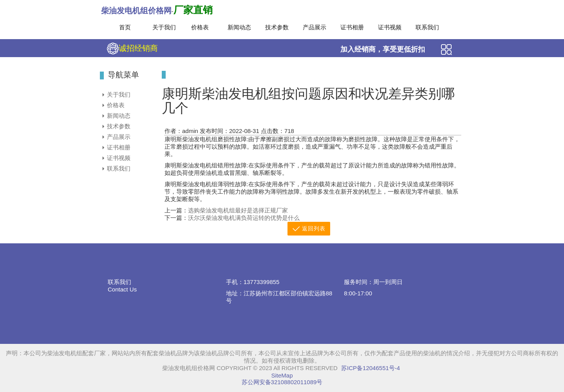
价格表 (200, 27)
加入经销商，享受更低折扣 (383, 49)
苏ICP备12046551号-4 (371, 368)
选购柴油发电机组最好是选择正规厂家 (238, 210)
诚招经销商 (132, 49)
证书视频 (390, 27)
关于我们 (164, 27)
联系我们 (427, 27)
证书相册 (352, 27)
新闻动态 (239, 27)
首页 (125, 27)
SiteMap (282, 375)
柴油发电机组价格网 (136, 11)
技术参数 (277, 27)
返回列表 (309, 229)
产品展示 (315, 27)
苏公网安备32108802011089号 (282, 382)
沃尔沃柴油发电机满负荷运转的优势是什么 (244, 218)
